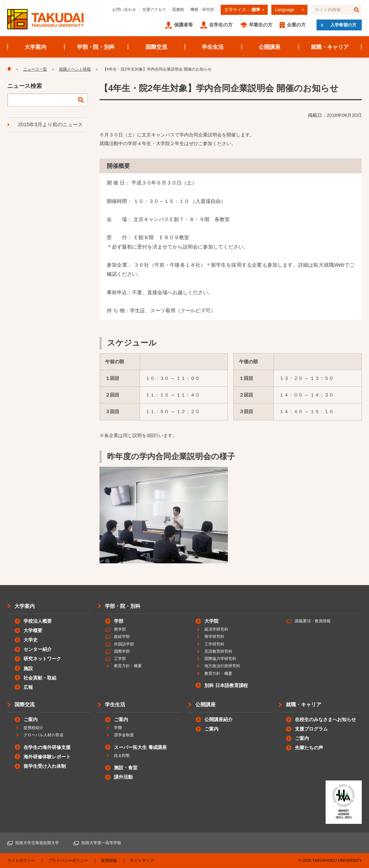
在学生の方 (221, 25)
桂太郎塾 (122, 755)
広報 (28, 687)
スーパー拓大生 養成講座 (140, 747)
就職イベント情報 (75, 69)
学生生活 (213, 47)
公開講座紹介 (219, 719)
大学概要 (33, 630)
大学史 (31, 640)
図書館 (178, 9)
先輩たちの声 (309, 748)
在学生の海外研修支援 (47, 747)
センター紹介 (38, 649)
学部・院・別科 (96, 47)
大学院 (211, 621)
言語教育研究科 (218, 651)
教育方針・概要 (128, 666)
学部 (119, 621)
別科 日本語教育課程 (226, 685)
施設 (28, 668)
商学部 (120, 629)
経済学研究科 (216, 629)
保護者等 (183, 25)
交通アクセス (154, 9)
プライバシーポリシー (68, 860)
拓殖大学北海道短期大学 (37, 843)
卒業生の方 (261, 25)
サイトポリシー (21, 860)
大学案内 (35, 47)
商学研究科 (214, 636)
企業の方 (296, 25)
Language (285, 10)
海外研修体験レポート (47, 757)
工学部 (120, 659)
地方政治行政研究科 (222, 666)
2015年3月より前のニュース (50, 124)
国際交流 (156, 47)
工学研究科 (214, 644)
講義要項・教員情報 (313, 621)
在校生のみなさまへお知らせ (325, 719)
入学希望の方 (343, 25)
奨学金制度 (124, 735)
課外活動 (123, 777)
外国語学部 (124, 644)
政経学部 (122, 636)
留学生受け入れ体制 (45, 766)
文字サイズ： (242, 10)
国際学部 (122, 651)
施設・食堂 (126, 768)
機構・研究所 (202, 9)
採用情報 (109, 860)
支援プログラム (311, 729)
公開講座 (270, 47)
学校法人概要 (38, 621)
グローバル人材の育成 (43, 735)
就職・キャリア (330, 47)
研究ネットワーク (42, 659)
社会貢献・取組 (40, 678)
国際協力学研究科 (220, 659)
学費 (118, 728)
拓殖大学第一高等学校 (101, 843)
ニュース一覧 (35, 69)
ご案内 (31, 719)
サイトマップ (142, 860)
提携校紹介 (33, 728)
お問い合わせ (124, 9)
